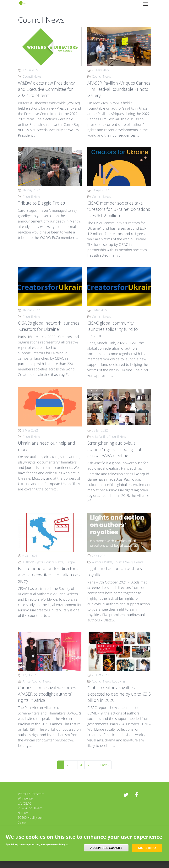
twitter (126, 795)
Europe (70, 562)
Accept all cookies (106, 848)
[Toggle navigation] (145, 4)
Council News (32, 76)
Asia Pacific (100, 437)
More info (147, 848)
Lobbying (119, 681)
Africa (27, 681)
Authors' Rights (33, 562)
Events (139, 562)
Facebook (137, 795)
